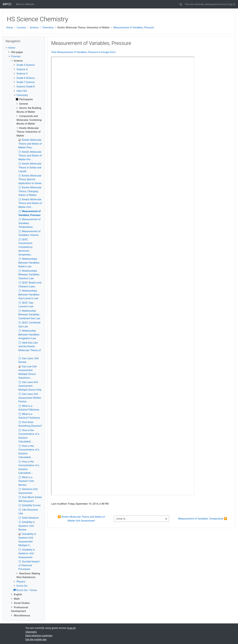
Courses (21, 28)
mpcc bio (22, 91)
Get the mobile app (36, 639)
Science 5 (22, 74)
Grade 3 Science (26, 65)
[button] (181, 4)
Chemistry (48, 28)
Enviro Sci (22, 586)
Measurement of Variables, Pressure (134, 28)
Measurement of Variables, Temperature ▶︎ (203, 519)
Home (9, 28)
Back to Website (25, 4)
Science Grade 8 (26, 87)
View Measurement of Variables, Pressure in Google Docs (83, 52)
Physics (21, 582)
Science (34, 28)
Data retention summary (39, 636)
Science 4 (22, 69)
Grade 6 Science (26, 78)
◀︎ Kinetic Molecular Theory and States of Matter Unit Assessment (82, 519)
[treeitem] (24, 48)
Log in (231, 4)
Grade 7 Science (26, 82)
